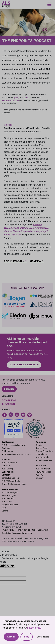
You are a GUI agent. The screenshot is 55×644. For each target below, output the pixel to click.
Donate (39, 445)
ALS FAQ (40, 475)
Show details (43, 637)
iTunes (27, 97)
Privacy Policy (8, 530)
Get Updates (41, 454)
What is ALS (41, 466)
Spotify (16, 97)
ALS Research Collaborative (14, 445)
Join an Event (42, 448)
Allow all (11, 637)
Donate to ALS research (24, 365)
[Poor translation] (10, 566)
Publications (7, 451)
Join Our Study (42, 457)
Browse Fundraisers (44, 451)
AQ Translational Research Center (16, 454)
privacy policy (34, 628)
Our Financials (8, 472)
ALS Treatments (43, 469)
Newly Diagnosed (43, 472)
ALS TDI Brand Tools (11, 481)
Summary (37, 261)
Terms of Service (23, 530)
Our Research (8, 442)
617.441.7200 (9, 400)
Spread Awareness (44, 460)
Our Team (6, 466)
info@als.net (8, 404)
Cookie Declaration (40, 530)
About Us (6, 460)
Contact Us (7, 475)
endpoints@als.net (11, 100)
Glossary (40, 478)
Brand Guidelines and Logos (14, 484)
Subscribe (9, 389)
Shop (4, 508)
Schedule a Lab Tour (11, 478)
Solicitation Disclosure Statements (17, 533)
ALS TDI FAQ (7, 469)
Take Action (41, 442)
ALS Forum (7, 502)
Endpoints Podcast (10, 505)
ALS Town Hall (8, 499)
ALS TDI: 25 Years (9, 463)
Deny (27, 637)
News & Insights (9, 496)
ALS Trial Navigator (10, 492)
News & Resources (10, 489)
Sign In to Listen (15, 261)
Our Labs (6, 448)
